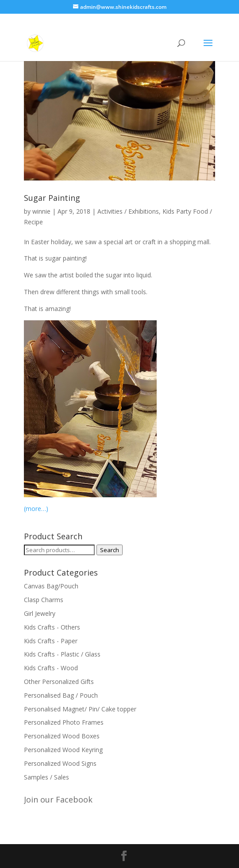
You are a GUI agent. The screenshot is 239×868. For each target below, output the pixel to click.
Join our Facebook (58, 799)
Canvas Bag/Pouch (51, 586)
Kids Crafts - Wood (51, 668)
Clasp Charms (44, 600)
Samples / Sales (46, 777)
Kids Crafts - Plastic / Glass (62, 654)
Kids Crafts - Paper (51, 641)
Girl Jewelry (40, 613)
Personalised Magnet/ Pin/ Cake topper (80, 709)
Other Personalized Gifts (59, 682)
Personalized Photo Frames (64, 722)
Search (110, 550)
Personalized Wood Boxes (62, 736)
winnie (41, 211)
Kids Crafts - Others (52, 627)
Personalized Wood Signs (60, 763)
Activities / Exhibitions (128, 211)
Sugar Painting (52, 198)
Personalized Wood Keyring (63, 750)
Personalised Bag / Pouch (61, 695)
